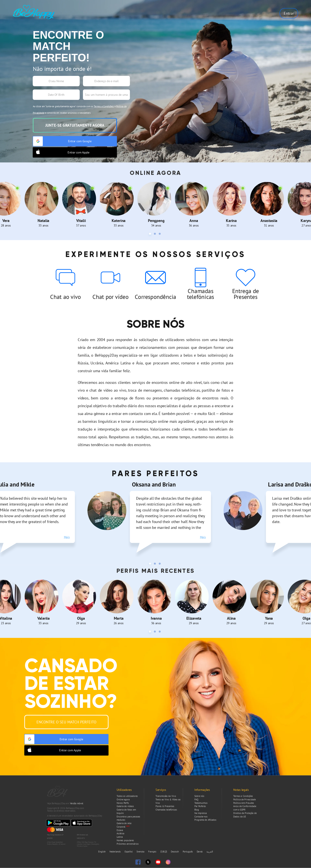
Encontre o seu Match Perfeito (66, 722)
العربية (210, 852)
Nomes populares (125, 840)
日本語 (164, 852)
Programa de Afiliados (205, 820)
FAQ (196, 799)
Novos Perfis (123, 803)
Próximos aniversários (128, 844)
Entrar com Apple (61, 152)
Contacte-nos (201, 817)
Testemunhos (201, 803)
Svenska (141, 852)
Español (129, 852)
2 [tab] (156, 234)
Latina (120, 837)
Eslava (120, 830)
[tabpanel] (43, 204)
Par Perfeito (200, 806)
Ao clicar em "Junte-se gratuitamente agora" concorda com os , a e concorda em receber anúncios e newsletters (80, 110)
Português (188, 852)
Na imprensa (201, 813)
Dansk (200, 852)
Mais (67, 537)
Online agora (123, 799)
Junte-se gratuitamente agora (75, 125)
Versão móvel (77, 803)
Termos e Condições (104, 106)
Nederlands (115, 852)
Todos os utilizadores (127, 796)
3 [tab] (160, 234)
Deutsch (175, 852)
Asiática (120, 834)
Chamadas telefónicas (166, 810)
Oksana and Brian (154, 484)
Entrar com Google (62, 141)
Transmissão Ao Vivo (166, 796)
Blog (197, 810)
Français (153, 852)
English (102, 852)
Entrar (289, 13)
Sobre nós (199, 796)
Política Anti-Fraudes (244, 803)
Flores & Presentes (165, 806)
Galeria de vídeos (125, 806)
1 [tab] (151, 234)
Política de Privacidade (244, 799)
